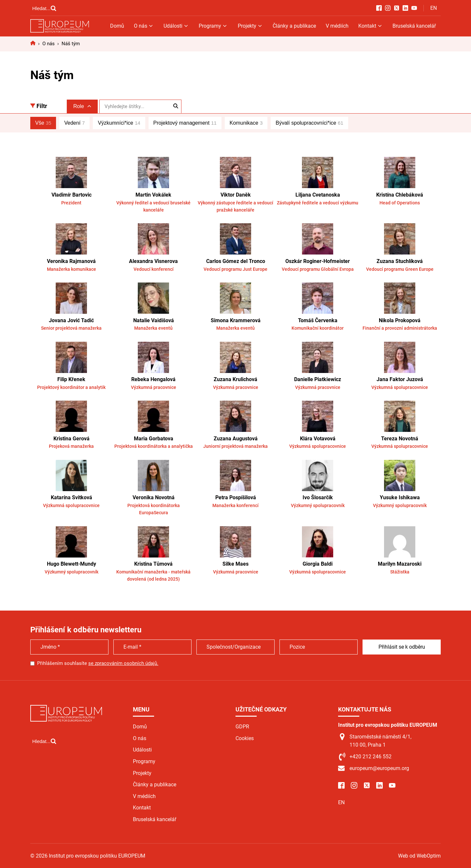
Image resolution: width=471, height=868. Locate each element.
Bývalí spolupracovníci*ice (309, 123)
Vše (43, 123)
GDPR (242, 727)
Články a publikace (294, 26)
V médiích (337, 26)
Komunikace (246, 123)
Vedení (74, 123)
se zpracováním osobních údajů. (123, 663)
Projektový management (185, 123)
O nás (144, 26)
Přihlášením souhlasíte (98, 663)
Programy (213, 26)
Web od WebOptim (419, 856)
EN (434, 8)
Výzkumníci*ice (119, 123)
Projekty (250, 26)
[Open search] (44, 8)
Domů (117, 26)
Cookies (245, 738)
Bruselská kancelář (414, 26)
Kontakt (371, 26)
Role (82, 106)
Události (176, 26)
